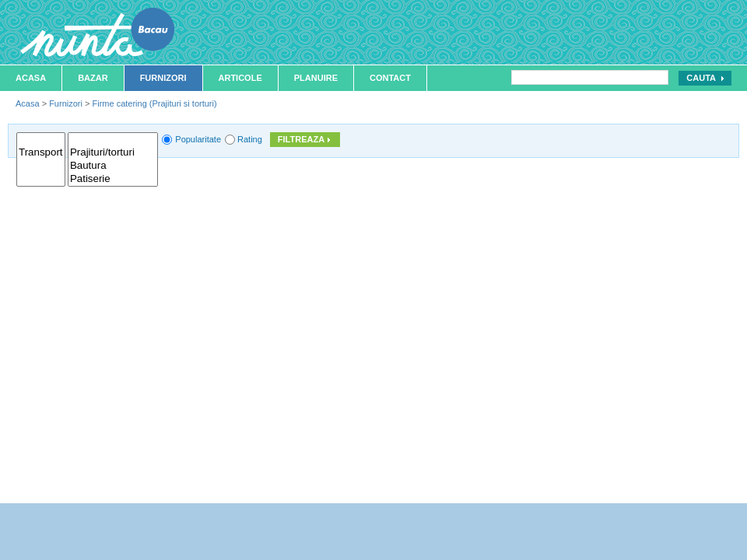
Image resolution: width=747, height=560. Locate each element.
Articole (240, 78)
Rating (250, 139)
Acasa (31, 78)
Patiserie (113, 179)
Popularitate (198, 139)
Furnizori (163, 78)
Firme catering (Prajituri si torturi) (154, 103)
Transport (41, 153)
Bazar (93, 78)
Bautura (113, 166)
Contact (390, 78)
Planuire (316, 78)
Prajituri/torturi (113, 153)
